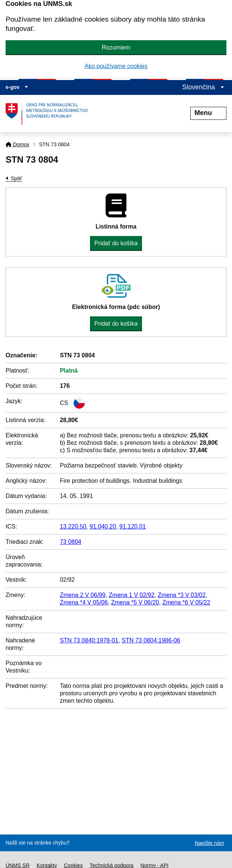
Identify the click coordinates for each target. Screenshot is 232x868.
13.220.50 (73, 526)
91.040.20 (103, 526)
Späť (16, 178)
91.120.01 (133, 526)
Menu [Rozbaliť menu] (208, 113)
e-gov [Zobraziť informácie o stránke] (17, 87)
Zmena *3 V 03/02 (182, 595)
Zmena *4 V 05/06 (84, 602)
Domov (17, 144)
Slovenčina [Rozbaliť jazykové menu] (203, 87)
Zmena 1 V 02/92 (132, 595)
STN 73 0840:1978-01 (89, 640)
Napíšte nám (210, 843)
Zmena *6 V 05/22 (186, 602)
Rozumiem (116, 47)
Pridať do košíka (116, 243)
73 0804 (71, 542)
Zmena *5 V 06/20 (135, 602)
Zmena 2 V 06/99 (83, 595)
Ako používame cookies (116, 66)
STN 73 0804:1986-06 (151, 640)
